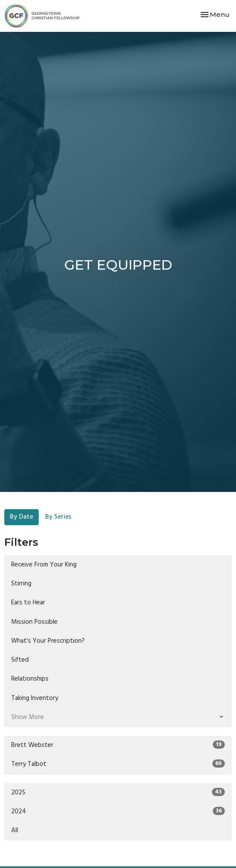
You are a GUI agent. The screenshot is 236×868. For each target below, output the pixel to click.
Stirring (21, 584)
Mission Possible (34, 622)
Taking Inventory (35, 698)
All (15, 831)
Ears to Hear (28, 603)
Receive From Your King (44, 565)
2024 (118, 812)
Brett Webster (118, 745)
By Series (58, 517)
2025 (118, 793)
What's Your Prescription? (48, 641)
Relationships (30, 679)
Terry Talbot (118, 764)
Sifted (20, 660)
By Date (21, 517)
